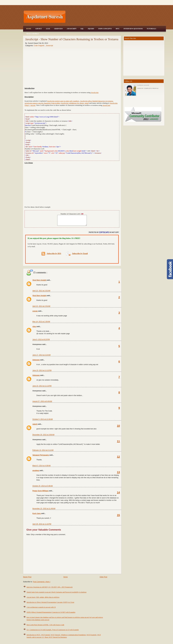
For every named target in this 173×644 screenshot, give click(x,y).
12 (118, 459)
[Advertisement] (116, 17)
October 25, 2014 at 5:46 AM (43, 488)
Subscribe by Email (77, 256)
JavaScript (72, 29)
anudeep (36, 473)
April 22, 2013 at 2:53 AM (41, 308)
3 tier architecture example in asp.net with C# (41, 609)
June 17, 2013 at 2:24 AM (41, 357)
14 (118, 494)
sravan (35, 313)
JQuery (91, 29)
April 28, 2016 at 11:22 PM (42, 526)
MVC (118, 29)
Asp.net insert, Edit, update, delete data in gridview (43, 599)
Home (29, 29)
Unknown (36, 362)
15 (118, 517)
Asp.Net (39, 29)
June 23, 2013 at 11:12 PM (42, 372)
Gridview (58, 29)
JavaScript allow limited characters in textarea (97, 101)
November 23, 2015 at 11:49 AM (44, 511)
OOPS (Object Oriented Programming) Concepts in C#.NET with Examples (51, 614)
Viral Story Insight (40, 282)
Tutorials (151, 29)
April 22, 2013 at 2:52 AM (41, 293)
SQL (82, 29)
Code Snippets (39, 46)
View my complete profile (148, 88)
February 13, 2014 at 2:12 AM (43, 452)
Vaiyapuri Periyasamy (41, 457)
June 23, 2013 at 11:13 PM (42, 388)
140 (82, 214)
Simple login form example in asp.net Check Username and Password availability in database (57, 594)
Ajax (48, 29)
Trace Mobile (32, 34)
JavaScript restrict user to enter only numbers (63, 101)
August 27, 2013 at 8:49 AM (42, 403)
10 (118, 428)
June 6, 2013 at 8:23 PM (41, 341)
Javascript (49, 46)
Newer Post (27, 579)
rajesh (35, 426)
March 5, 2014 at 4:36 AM (42, 468)
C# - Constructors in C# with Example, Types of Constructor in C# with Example (53, 632)
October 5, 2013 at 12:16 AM (43, 421)
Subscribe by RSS (51, 256)
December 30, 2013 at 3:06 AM (43, 437)
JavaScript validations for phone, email (75, 103)
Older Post (103, 579)
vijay (34, 329)
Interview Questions (133, 29)
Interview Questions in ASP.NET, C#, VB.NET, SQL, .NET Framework (50, 589)
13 (118, 474)
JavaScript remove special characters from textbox (43, 103)
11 (118, 443)
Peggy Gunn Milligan (41, 493)
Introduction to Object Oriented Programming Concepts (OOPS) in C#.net (50, 604)
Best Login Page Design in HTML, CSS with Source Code (45, 627)
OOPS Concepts (105, 29)
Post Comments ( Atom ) (42, 584)
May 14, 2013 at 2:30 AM (41, 324)
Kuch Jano (37, 515)
